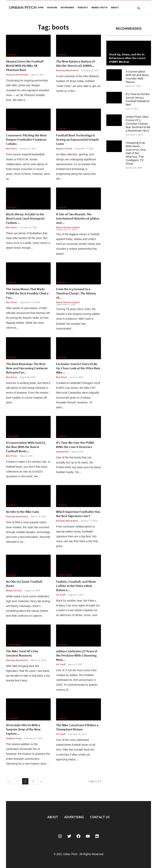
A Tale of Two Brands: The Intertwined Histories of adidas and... (78, 218)
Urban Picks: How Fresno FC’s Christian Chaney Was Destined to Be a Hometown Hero (138, 123)
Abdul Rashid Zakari (68, 227)
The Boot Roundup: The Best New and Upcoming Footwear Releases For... (27, 368)
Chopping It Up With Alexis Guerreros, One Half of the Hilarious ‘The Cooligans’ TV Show (136, 153)
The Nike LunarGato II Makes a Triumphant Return (77, 727)
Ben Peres (12, 148)
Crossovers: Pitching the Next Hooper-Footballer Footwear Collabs (26, 139)
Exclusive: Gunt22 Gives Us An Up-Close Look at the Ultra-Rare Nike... (78, 368)
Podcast (83, 7)
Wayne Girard (64, 148)
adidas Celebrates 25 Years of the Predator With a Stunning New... (77, 655)
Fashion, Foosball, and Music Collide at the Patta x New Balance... (76, 586)
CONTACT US (100, 817)
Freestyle (13, 718)
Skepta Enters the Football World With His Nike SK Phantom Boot (25, 66)
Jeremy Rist (62, 452)
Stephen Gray (14, 738)
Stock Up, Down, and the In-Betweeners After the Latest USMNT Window (127, 58)
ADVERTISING (74, 817)
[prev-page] (9, 781)
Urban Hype (65, 575)
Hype (41, 7)
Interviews (67, 7)
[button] (139, 8)
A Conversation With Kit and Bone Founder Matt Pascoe (137, 77)
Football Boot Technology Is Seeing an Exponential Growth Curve (77, 139)
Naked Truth (99, 7)
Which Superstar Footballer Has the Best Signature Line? (78, 514)
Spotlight (13, 436)
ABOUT (53, 817)
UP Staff (61, 595)
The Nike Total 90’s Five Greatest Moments (22, 653)
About (115, 7)
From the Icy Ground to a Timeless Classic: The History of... (76, 293)
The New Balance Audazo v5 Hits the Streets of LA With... (76, 63)
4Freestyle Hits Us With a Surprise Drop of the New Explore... (23, 729)
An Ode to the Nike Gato (23, 512)
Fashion (52, 7)
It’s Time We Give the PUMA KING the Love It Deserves (75, 445)
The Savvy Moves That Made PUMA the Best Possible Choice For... (27, 293)
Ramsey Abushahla (67, 70)
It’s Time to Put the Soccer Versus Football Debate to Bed (138, 99)
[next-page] (41, 781)
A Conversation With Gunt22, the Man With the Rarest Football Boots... (26, 447)
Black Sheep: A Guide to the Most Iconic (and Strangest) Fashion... (25, 218)
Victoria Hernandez (17, 75)
